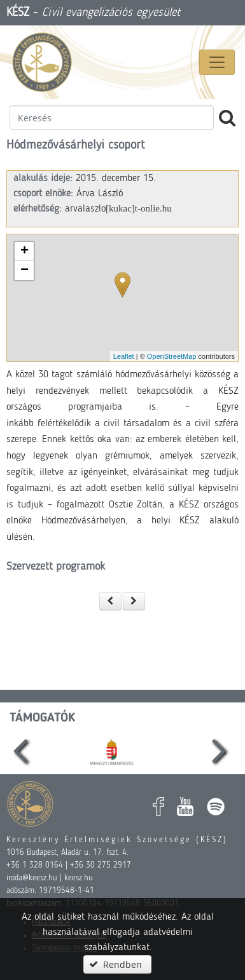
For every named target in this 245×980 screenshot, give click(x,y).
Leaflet (124, 356)
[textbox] (112, 117)
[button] (111, 601)
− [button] (24, 271)
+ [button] (24, 252)
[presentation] (20, 751)
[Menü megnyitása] (217, 62)
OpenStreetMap (172, 356)
